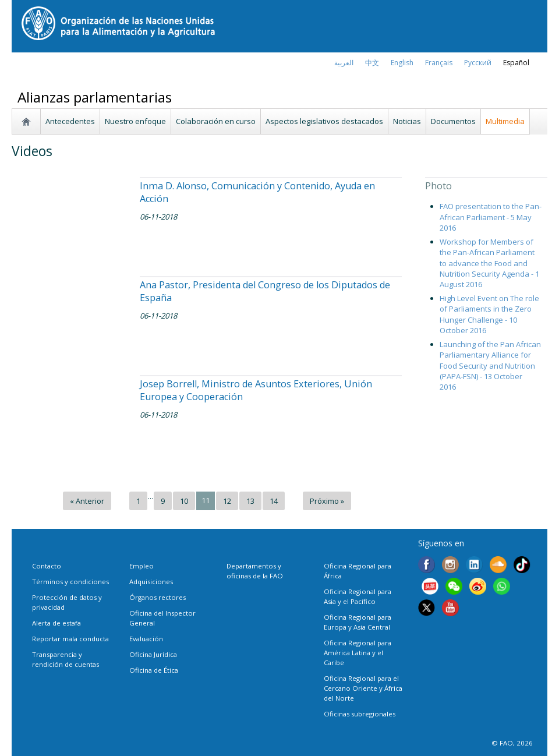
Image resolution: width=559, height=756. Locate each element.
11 (206, 500)
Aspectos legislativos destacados (324, 121)
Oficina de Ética (154, 670)
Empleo (141, 566)
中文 (372, 63)
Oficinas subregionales (360, 714)
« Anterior (87, 501)
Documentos (453, 121)
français (439, 63)
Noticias (407, 121)
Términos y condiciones (70, 582)
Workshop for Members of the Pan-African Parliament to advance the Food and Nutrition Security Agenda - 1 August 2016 (489, 263)
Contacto (47, 566)
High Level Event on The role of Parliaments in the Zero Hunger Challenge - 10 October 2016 (489, 314)
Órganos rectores (158, 597)
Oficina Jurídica (153, 654)
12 (227, 501)
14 (274, 501)
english (402, 63)
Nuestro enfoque (135, 121)
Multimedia (505, 121)
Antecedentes (70, 121)
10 (184, 501)
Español (516, 63)
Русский (478, 63)
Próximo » (327, 501)
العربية (344, 63)
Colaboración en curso (216, 121)
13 (250, 501)
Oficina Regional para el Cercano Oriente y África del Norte (363, 688)
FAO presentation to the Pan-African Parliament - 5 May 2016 (491, 217)
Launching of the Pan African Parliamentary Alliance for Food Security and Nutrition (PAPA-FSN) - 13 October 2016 (490, 365)
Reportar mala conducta (70, 639)
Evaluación (146, 639)
